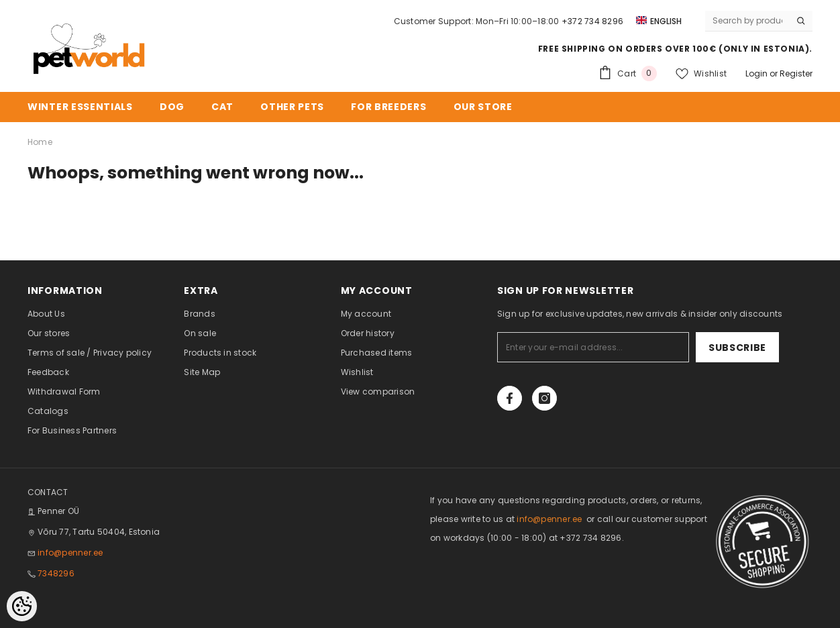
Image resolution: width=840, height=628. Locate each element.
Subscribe (737, 348)
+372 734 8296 (592, 21)
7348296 (56, 573)
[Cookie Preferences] (22, 606)
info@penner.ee (70, 553)
